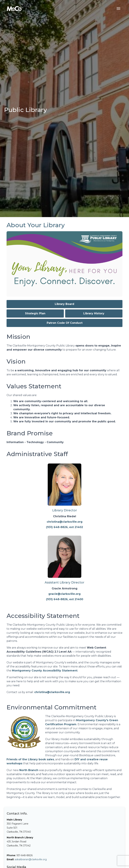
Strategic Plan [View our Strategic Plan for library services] (35, 313)
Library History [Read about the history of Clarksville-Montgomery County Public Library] (94, 313)
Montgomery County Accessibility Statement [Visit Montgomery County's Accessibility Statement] (45, 671)
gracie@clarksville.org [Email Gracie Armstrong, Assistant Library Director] (64, 594)
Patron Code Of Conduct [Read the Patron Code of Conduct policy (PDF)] (65, 323)
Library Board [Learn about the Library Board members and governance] (64, 304)
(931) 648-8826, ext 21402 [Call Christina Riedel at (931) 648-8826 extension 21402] (64, 527)
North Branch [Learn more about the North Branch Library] (29, 770)
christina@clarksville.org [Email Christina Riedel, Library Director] (65, 522)
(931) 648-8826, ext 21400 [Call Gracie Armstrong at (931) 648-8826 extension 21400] (65, 599)
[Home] (14, 8)
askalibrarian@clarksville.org (31, 859)
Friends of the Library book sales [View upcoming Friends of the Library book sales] (30, 759)
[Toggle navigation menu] (118, 8)
